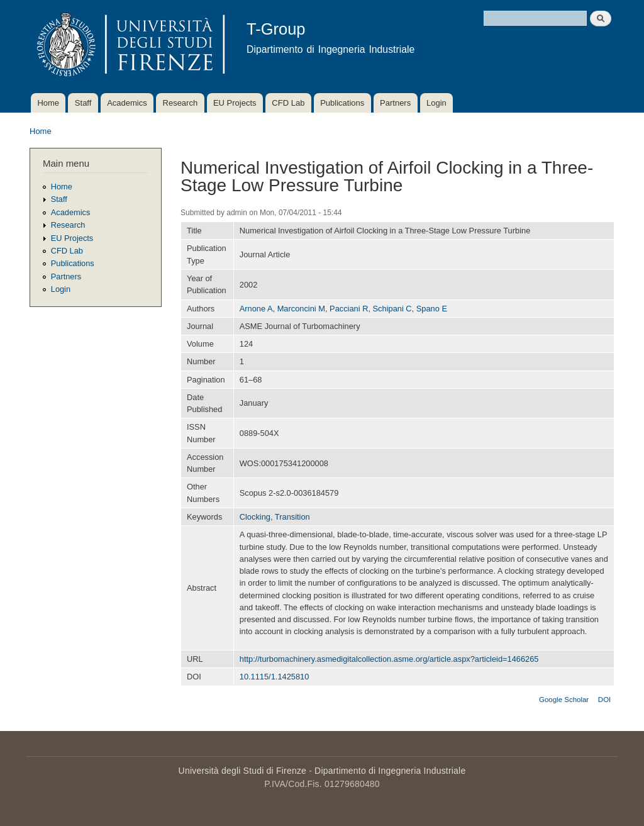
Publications (342, 103)
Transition (292, 517)
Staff (83, 103)
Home (48, 103)
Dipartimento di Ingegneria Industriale (390, 771)
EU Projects (235, 103)
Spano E (432, 309)
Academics (127, 103)
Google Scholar (564, 700)
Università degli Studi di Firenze (242, 771)
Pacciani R (349, 309)
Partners (395, 103)
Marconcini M (301, 309)
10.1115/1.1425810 (275, 677)
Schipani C (392, 309)
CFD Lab (288, 103)
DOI (604, 700)
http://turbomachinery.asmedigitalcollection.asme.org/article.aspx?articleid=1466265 (389, 659)
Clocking (255, 517)
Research (180, 103)
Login (436, 103)
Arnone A (256, 309)
